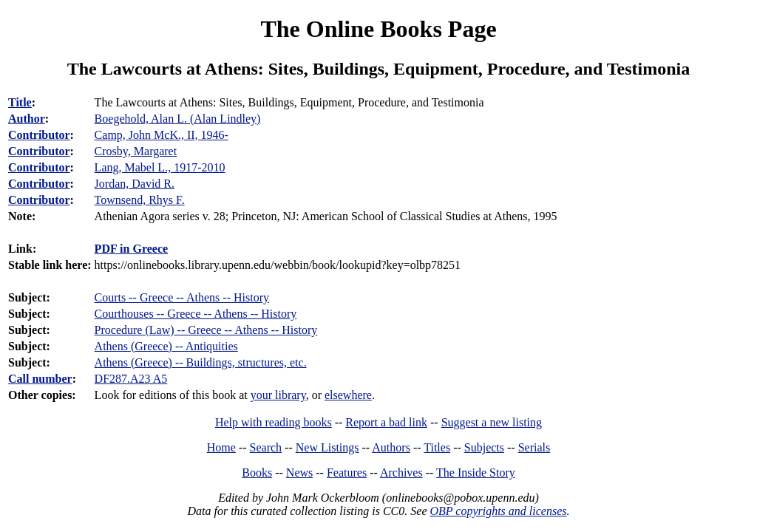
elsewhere (348, 395)
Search (266, 447)
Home (221, 447)
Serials (534, 447)
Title (20, 102)
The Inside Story (476, 473)
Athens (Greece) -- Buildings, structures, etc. (201, 362)
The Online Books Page (378, 29)
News (299, 473)
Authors (391, 447)
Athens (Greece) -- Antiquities (166, 346)
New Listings (327, 447)
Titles (437, 447)
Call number (40, 379)
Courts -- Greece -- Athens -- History (182, 297)
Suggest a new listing (492, 422)
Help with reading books (274, 422)
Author (27, 119)
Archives (401, 473)
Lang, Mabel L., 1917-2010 (160, 167)
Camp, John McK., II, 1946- (162, 135)
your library (278, 395)
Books (257, 473)
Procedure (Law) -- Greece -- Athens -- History (206, 330)
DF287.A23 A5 (131, 379)
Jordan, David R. (135, 184)
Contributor (39, 135)
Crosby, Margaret (136, 151)
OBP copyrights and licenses (498, 511)
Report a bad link (386, 422)
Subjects (484, 447)
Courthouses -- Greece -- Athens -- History (196, 314)
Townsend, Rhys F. (140, 200)
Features (347, 473)
